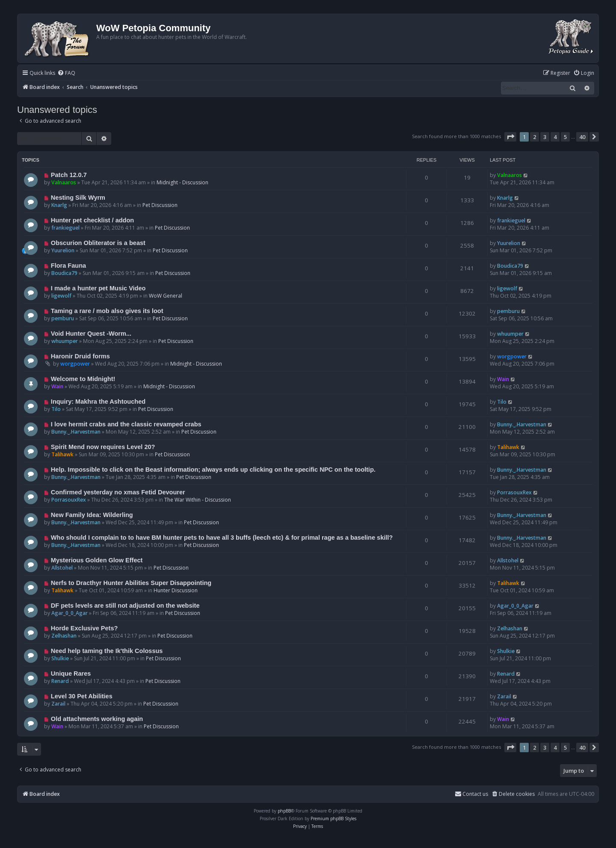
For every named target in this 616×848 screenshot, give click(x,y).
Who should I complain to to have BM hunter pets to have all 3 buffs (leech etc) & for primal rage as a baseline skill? (222, 538)
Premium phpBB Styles (333, 818)
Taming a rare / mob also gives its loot (107, 311)
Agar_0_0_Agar (70, 613)
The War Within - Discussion (198, 500)
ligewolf (61, 296)
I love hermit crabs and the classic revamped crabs (126, 424)
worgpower (75, 364)
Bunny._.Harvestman (76, 432)
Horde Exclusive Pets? (84, 628)
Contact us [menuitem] (471, 794)
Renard (60, 681)
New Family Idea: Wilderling (92, 515)
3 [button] (545, 137)
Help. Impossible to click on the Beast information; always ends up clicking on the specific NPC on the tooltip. (213, 470)
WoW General (166, 296)
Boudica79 (64, 273)
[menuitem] (66, 73)
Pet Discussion (160, 205)
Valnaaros (64, 182)
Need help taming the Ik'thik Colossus (107, 651)
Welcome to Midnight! (83, 379)
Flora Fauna (68, 266)
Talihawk (62, 454)
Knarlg (59, 205)
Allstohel (62, 568)
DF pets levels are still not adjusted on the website (125, 606)
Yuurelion (63, 250)
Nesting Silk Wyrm (78, 198)
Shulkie (60, 658)
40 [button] (582, 137)
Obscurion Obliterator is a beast (98, 243)
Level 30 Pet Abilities (82, 696)
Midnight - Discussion (182, 182)
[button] (510, 137)
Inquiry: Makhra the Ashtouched (98, 402)
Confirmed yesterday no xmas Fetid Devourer (118, 492)
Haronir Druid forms (80, 356)
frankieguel (65, 228)
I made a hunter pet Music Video (98, 288)
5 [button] (565, 137)
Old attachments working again (97, 719)
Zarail (58, 704)
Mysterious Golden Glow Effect (97, 560)
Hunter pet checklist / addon (92, 220)
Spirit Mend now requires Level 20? (103, 447)
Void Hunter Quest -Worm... (91, 334)
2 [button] (535, 137)
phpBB (284, 811)
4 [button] (555, 137)
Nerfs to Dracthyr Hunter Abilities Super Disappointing (131, 583)
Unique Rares (71, 674)
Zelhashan (64, 636)
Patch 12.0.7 (69, 175)
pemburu (63, 318)
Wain (57, 386)
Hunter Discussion (176, 590)
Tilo (56, 409)
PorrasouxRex (69, 500)
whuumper (65, 341)
